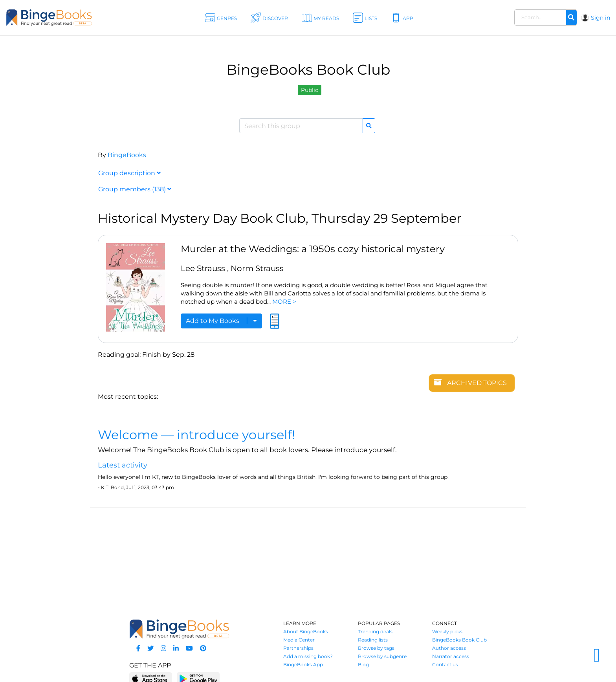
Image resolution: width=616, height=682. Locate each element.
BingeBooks (127, 155)
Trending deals (375, 632)
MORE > (284, 302)
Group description (129, 173)
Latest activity (123, 465)
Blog (363, 665)
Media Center (299, 640)
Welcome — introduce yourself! (196, 435)
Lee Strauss (203, 268)
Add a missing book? (308, 656)
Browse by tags (376, 648)
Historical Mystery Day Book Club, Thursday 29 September (280, 218)
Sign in (600, 18)
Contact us (445, 665)
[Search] (571, 18)
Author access (449, 648)
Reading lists (373, 640)
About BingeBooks (306, 632)
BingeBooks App (303, 665)
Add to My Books (221, 321)
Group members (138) (135, 189)
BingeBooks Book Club (459, 640)
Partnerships (298, 648)
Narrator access (451, 656)
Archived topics (470, 382)
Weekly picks (447, 632)
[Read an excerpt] (275, 324)
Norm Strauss (257, 268)
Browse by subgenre (382, 656)
